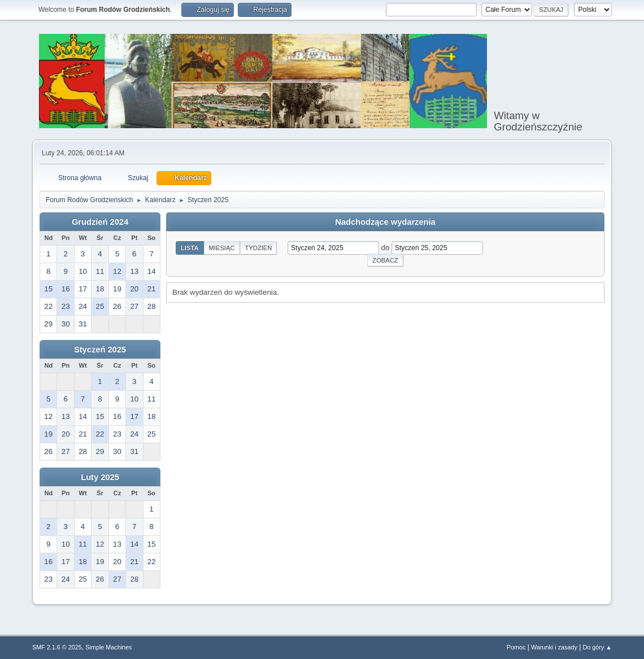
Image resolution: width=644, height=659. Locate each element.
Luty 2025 (100, 477)
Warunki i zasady (554, 647)
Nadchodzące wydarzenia (385, 222)
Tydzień (259, 248)
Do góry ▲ (597, 647)
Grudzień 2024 (100, 222)
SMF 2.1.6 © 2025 (57, 647)
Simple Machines (108, 647)
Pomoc (516, 647)
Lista (190, 248)
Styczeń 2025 (100, 350)
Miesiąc (222, 248)
